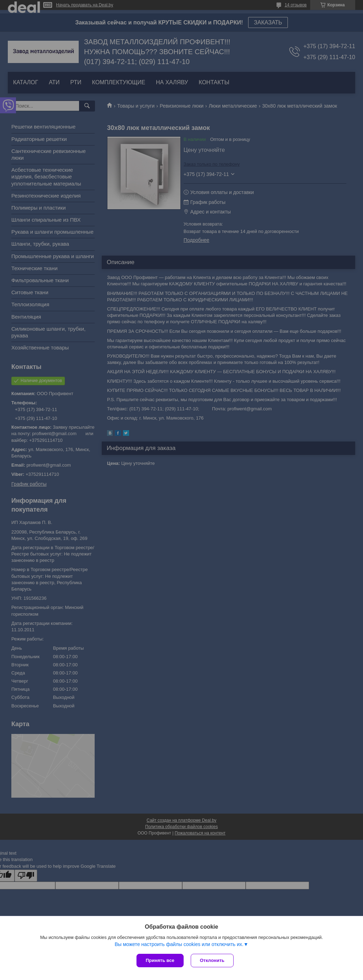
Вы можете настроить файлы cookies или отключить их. (179, 944)
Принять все (160, 960)
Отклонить (212, 960)
